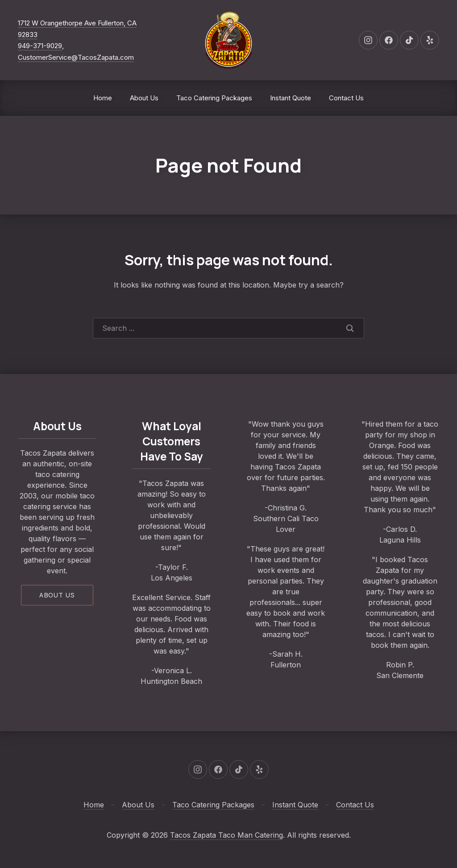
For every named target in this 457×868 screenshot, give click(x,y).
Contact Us (346, 98)
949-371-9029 (40, 46)
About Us (144, 98)
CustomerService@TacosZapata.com (76, 57)
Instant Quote (291, 98)
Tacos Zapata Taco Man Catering (226, 835)
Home (103, 98)
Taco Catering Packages (214, 98)
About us (57, 595)
